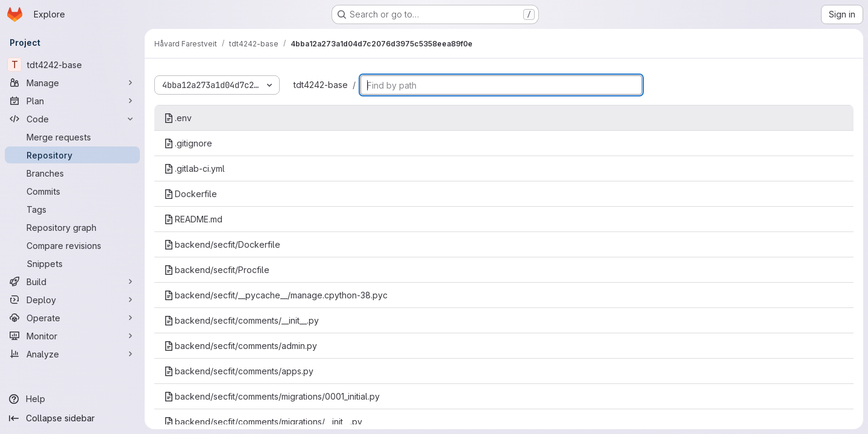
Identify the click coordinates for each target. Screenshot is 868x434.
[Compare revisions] (72, 245)
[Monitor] (72, 336)
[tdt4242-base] (72, 64)
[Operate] (72, 318)
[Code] (72, 119)
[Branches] (72, 173)
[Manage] (72, 83)
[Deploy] (72, 300)
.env (178, 118)
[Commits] (72, 191)
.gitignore (188, 143)
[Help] (72, 399)
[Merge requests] (72, 137)
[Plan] (72, 101)
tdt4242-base (321, 85)
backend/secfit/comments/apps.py (239, 371)
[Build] (72, 281)
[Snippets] (72, 263)
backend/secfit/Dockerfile (222, 244)
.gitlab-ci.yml (194, 168)
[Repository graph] (72, 227)
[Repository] (72, 155)
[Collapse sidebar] (72, 418)
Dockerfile (190, 194)
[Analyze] (72, 354)
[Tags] (72, 209)
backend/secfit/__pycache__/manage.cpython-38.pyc (276, 295)
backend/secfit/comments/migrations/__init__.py (263, 422)
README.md (193, 219)
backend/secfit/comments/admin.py (241, 346)
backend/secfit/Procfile (217, 270)
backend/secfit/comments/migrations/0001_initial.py (272, 396)
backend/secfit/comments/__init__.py (241, 320)
